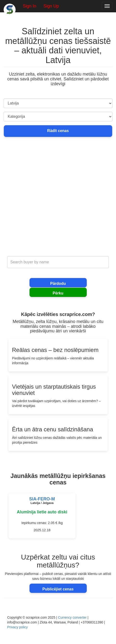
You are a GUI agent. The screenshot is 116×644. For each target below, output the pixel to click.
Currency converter (72, 617)
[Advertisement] (58, 200)
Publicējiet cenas (58, 589)
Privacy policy (18, 627)
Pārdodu (58, 283)
